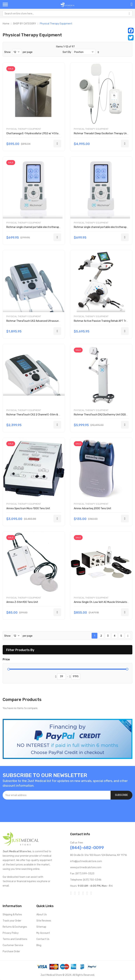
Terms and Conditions (15, 939)
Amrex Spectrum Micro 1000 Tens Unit (28, 508)
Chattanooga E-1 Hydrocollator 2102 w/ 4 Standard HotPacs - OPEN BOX (48, 133)
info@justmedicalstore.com (86, 861)
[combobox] (67, 14)
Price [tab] (6, 659)
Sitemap (41, 927)
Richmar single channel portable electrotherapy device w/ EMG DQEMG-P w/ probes (54, 227)
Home (6, 24)
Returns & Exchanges (15, 927)
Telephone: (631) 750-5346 (86, 880)
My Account (43, 933)
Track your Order (12, 921)
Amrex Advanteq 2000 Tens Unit (93, 508)
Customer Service (13, 945)
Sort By (67, 52)
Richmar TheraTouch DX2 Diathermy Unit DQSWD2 (102, 415)
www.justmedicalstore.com (86, 867)
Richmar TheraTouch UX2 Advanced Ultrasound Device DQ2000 (42, 321)
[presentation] (29, 809)
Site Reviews (44, 921)
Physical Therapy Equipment (24, 129)
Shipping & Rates (12, 915)
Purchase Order (11, 951)
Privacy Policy (11, 933)
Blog (39, 945)
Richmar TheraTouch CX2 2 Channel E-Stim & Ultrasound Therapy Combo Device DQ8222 (57, 415)
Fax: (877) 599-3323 (82, 874)
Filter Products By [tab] (20, 650)
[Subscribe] (121, 795)
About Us (42, 915)
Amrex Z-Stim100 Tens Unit (22, 602)
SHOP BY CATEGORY (25, 24)
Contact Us (43, 939)
